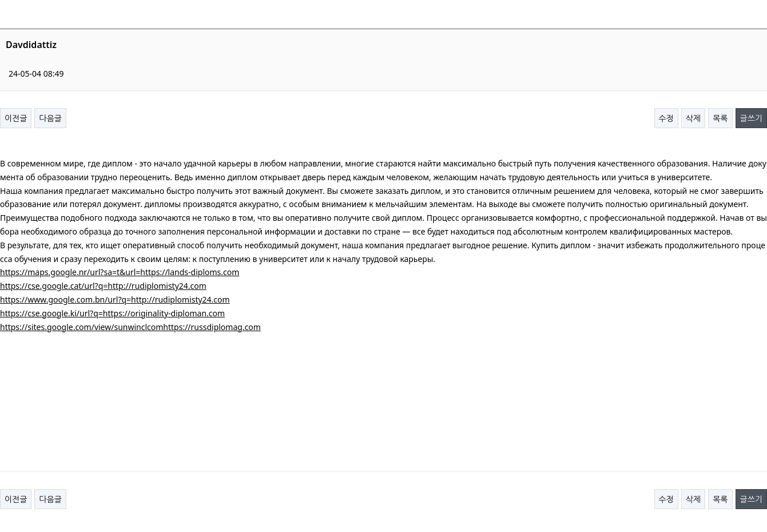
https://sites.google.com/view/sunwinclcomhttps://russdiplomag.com (130, 327)
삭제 (693, 118)
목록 (720, 118)
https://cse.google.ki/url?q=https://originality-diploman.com (112, 313)
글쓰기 (751, 118)
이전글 (16, 118)
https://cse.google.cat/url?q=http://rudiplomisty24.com (103, 286)
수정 (666, 118)
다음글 (50, 118)
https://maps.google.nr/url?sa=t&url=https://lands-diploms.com (120, 272)
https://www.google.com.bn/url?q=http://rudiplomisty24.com (115, 299)
